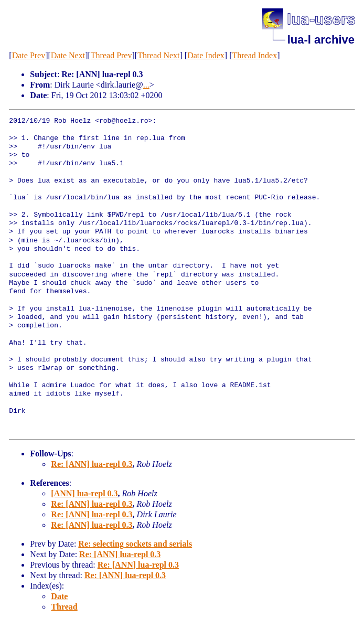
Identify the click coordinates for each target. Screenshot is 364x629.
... (146, 85)
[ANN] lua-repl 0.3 (84, 493)
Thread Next (158, 55)
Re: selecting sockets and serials (135, 544)
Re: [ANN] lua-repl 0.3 (92, 464)
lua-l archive (321, 40)
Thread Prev (111, 55)
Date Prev (29, 55)
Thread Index (254, 55)
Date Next (68, 55)
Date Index (206, 55)
